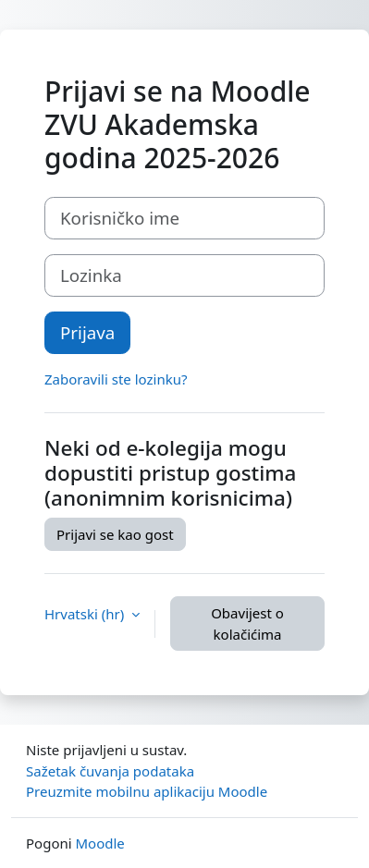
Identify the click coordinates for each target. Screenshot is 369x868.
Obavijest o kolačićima (247, 623)
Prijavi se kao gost (115, 534)
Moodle (100, 843)
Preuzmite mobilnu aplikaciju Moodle (147, 791)
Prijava (87, 332)
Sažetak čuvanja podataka (110, 771)
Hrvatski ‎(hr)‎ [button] (86, 614)
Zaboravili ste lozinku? (116, 379)
